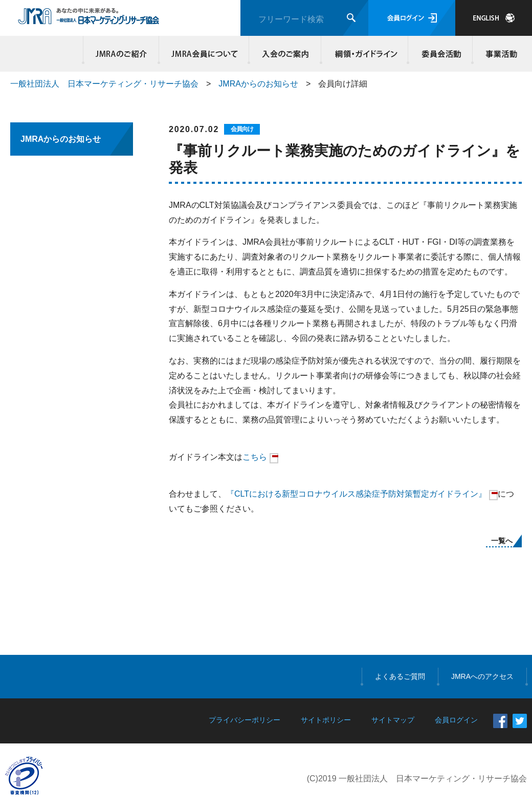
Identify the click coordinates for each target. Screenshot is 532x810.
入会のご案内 (285, 54)
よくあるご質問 (400, 676)
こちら (255, 457)
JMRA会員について (204, 54)
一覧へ (502, 541)
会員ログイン (412, 18)
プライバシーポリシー (245, 720)
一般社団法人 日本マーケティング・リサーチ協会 (104, 84)
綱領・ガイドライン (365, 54)
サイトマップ (393, 720)
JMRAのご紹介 (121, 54)
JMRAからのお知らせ (258, 84)
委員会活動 (440, 54)
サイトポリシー (326, 720)
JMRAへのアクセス (482, 676)
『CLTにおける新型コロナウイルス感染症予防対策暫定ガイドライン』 (356, 494)
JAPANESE (494, 18)
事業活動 (500, 54)
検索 (351, 18)
